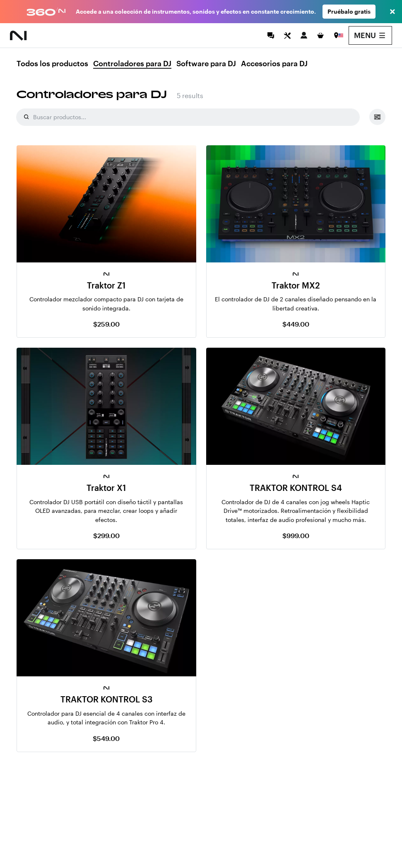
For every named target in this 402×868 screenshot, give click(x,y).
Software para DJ (206, 64)
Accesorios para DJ (274, 64)
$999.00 (296, 535)
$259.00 (106, 324)
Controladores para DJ (132, 64)
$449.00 (296, 324)
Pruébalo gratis (349, 11)
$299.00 (106, 535)
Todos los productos (52, 64)
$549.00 (106, 738)
